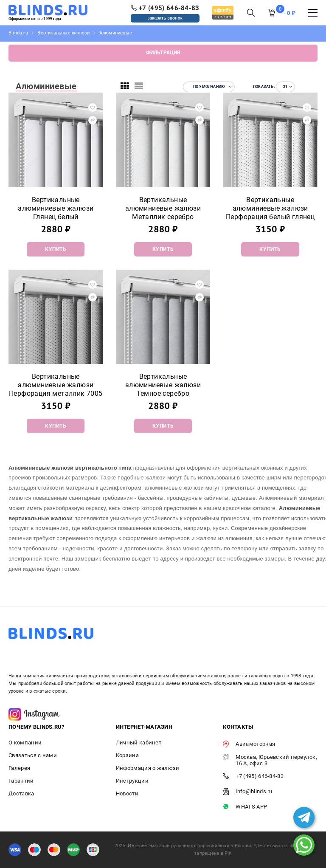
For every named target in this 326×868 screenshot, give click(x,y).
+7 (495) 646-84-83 (253, 776)
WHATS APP (245, 807)
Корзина (127, 755)
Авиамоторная (249, 744)
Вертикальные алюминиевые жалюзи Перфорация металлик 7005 (56, 385)
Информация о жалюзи (148, 768)
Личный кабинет (139, 743)
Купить (56, 249)
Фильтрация (163, 53)
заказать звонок (165, 18)
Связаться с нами (33, 755)
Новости (127, 793)
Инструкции (132, 781)
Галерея (19, 768)
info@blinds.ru (247, 792)
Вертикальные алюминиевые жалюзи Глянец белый (56, 208)
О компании (25, 743)
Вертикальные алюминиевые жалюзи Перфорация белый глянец (270, 208)
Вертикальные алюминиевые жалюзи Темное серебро (163, 385)
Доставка (21, 793)
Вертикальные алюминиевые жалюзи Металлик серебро (163, 208)
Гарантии (21, 781)
